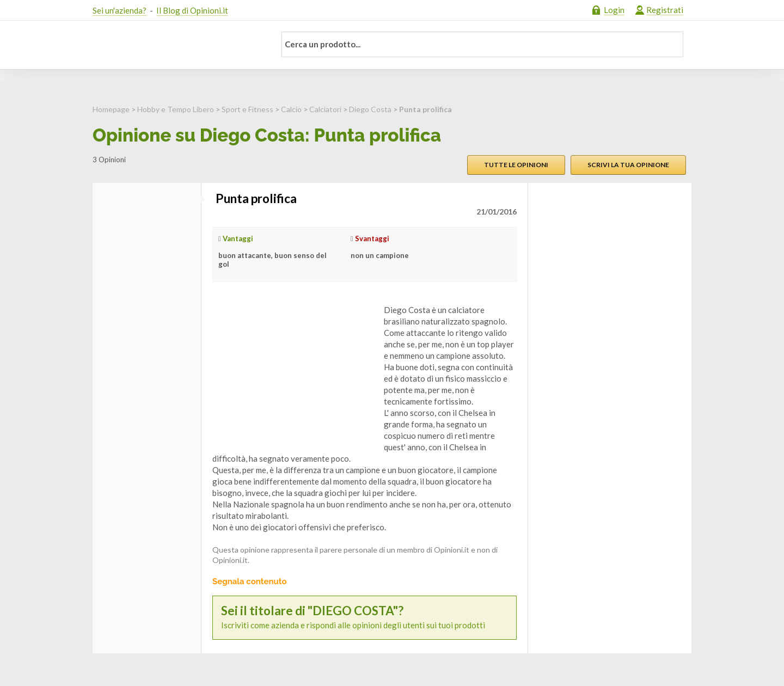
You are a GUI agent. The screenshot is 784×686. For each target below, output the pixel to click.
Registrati (665, 10)
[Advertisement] (294, 372)
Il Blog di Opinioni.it (192, 10)
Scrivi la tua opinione (628, 165)
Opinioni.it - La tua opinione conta (177, 45)
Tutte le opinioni (516, 165)
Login (614, 10)
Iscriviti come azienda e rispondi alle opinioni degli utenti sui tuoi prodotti (365, 617)
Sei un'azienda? (120, 10)
